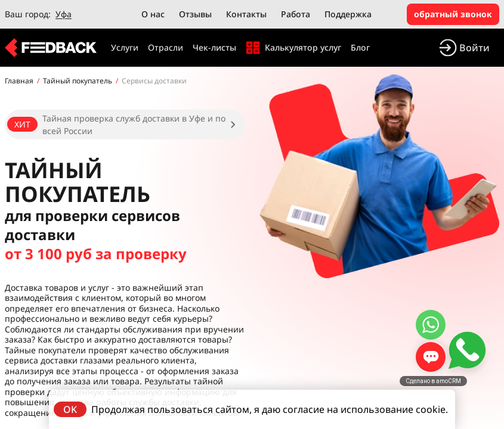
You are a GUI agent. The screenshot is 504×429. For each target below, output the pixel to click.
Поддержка (348, 14)
